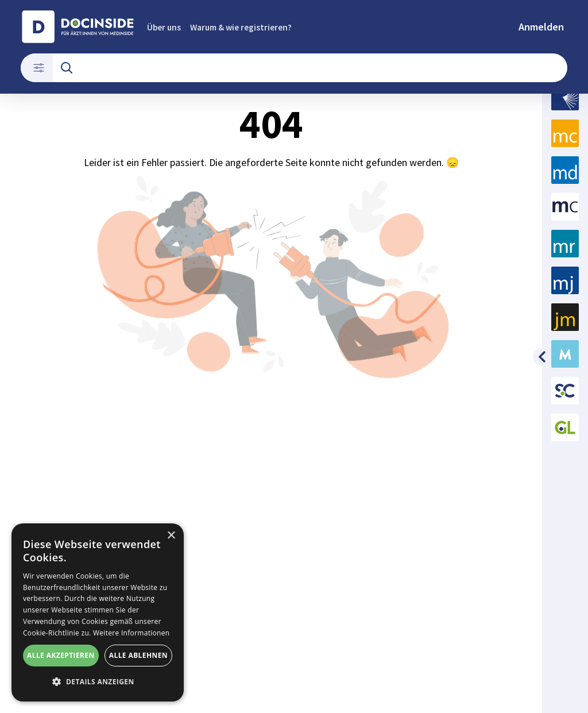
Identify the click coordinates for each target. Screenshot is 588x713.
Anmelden (541, 27)
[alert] (98, 612)
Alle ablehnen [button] (138, 655)
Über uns (164, 27)
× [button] (171, 536)
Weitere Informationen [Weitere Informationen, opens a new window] (131, 633)
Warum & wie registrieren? (241, 27)
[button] (98, 682)
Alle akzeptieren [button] (61, 655)
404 (271, 257)
